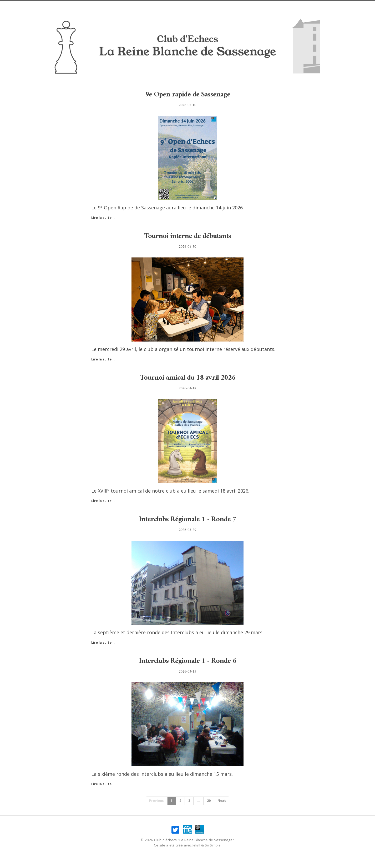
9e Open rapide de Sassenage (187, 94)
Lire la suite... (104, 218)
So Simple (213, 846)
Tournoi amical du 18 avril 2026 (187, 377)
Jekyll (196, 846)
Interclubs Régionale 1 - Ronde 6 (188, 661)
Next (224, 801)
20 (210, 801)
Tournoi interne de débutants (187, 236)
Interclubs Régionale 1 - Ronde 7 (188, 519)
